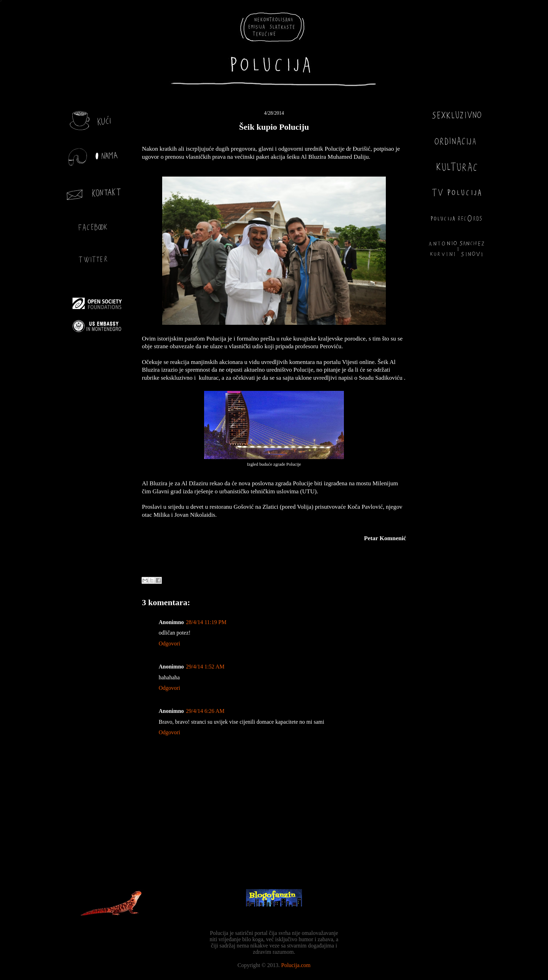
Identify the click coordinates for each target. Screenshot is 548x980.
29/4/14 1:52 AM (205, 667)
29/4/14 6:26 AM (205, 711)
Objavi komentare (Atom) (291, 858)
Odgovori (169, 643)
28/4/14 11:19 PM (206, 622)
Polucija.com (296, 965)
